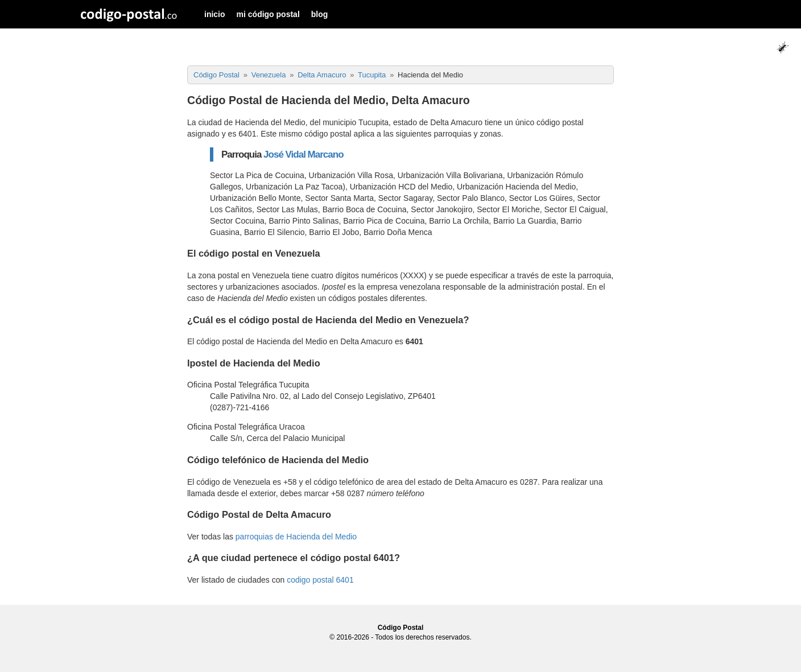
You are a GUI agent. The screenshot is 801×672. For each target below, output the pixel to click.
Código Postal (401, 628)
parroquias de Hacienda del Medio (296, 537)
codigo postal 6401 (320, 580)
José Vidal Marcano (303, 154)
